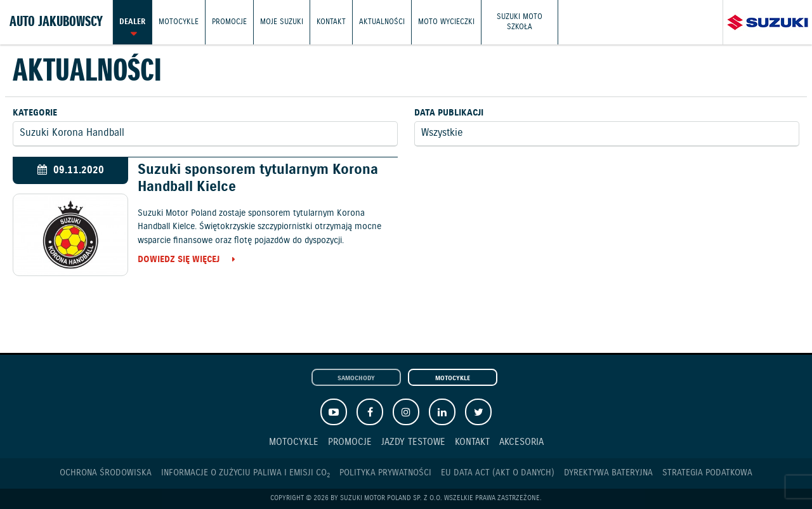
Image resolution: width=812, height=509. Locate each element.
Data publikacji (449, 113)
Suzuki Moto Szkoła (520, 22)
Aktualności (382, 22)
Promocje (229, 22)
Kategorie (35, 113)
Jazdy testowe (413, 442)
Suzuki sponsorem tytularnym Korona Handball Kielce (258, 178)
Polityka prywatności (385, 473)
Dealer (132, 22)
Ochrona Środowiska (106, 473)
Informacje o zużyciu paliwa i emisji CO (246, 473)
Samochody (356, 378)
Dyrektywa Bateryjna (608, 473)
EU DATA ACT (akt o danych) (498, 473)
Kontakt (331, 22)
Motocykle (179, 22)
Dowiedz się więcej (179, 260)
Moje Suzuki (282, 22)
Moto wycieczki (446, 22)
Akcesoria (521, 442)
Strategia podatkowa (707, 473)
